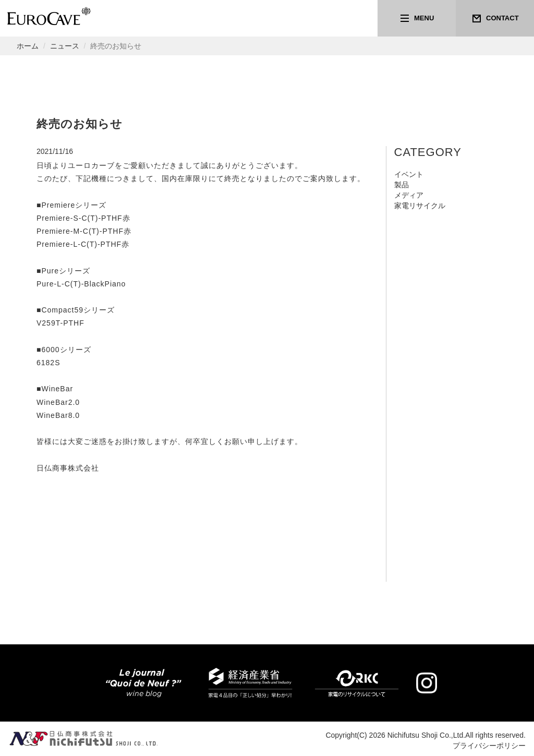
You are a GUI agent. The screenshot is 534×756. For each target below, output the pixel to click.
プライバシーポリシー (489, 746)
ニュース (65, 46)
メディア (409, 195)
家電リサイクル (420, 206)
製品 (402, 185)
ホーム (28, 46)
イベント (409, 174)
